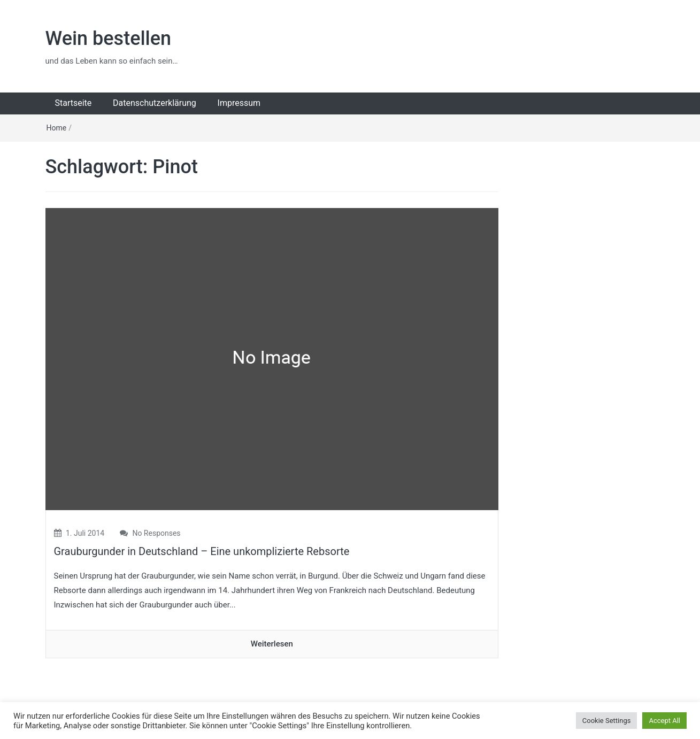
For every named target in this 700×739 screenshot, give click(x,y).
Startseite (74, 103)
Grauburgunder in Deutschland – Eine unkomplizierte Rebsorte (202, 551)
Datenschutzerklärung (155, 103)
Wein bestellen (109, 39)
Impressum (239, 103)
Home (57, 128)
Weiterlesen (272, 644)
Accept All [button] (664, 721)
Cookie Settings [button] (607, 721)
